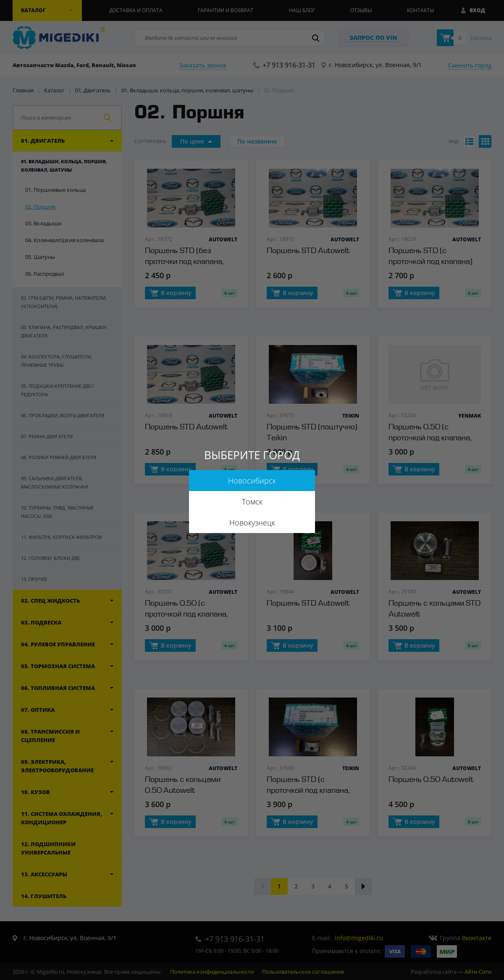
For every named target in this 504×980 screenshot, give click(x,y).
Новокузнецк (252, 523)
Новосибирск (252, 481)
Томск (252, 502)
